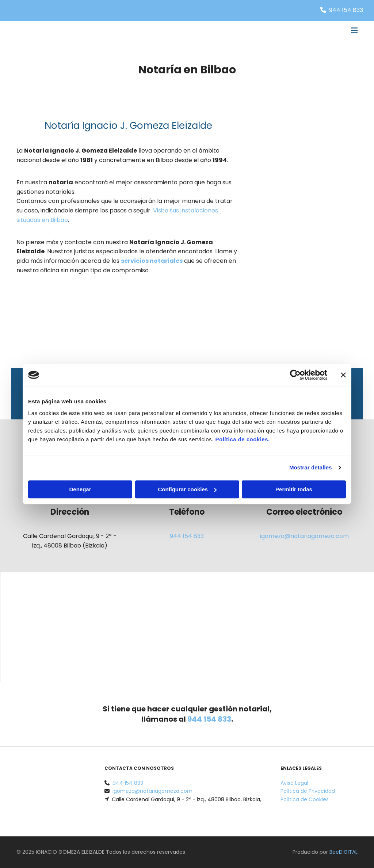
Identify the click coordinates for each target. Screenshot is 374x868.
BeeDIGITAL (344, 852)
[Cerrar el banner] (343, 375)
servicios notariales (152, 261)
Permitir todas (294, 489)
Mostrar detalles (311, 467)
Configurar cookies (187, 489)
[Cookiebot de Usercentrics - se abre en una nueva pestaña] (295, 375)
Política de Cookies (305, 799)
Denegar (80, 489)
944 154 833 (346, 10)
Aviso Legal (294, 783)
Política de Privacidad (308, 791)
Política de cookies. (242, 439)
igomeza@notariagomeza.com (304, 536)
